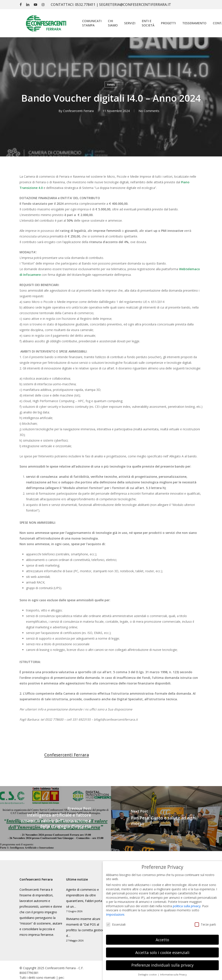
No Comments (149, 111)
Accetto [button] (162, 940)
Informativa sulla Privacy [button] (173, 975)
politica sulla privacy (187, 906)
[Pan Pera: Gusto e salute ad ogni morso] (166, 819)
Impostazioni (115, 914)
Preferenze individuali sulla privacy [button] (162, 965)
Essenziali (116, 924)
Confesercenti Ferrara (78, 111)
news (111, 84)
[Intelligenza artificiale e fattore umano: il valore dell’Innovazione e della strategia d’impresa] (55, 819)
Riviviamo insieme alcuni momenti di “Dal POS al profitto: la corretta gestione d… (86, 927)
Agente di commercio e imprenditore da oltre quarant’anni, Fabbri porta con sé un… (87, 898)
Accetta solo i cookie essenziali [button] (162, 952)
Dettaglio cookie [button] (148, 975)
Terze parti (205, 924)
